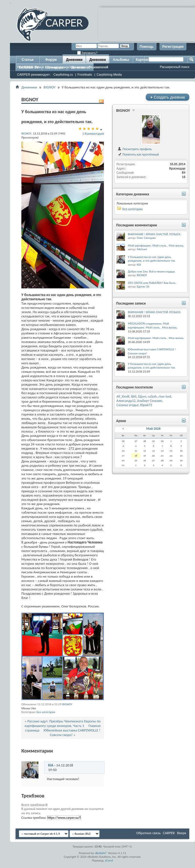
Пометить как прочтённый (138, 154)
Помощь (147, 47)
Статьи (28, 60)
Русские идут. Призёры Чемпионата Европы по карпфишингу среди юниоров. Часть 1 (63, 723)
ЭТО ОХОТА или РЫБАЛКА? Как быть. (152, 283)
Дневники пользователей (90, 67)
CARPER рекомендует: (34, 75)
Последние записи (31, 67)
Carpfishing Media (109, 75)
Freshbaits (85, 75)
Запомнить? (87, 53)
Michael (142, 249)
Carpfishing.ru (63, 75)
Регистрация (173, 47)
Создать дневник (168, 97)
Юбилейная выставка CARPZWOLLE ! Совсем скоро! (72, 732)
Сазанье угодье (127, 405)
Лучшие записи (58, 67)
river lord (165, 396)
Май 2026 (153, 429)
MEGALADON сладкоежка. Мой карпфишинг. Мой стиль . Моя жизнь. (153, 325)
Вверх (182, 833)
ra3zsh (152, 396)
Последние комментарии (137, 225)
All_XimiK (123, 396)
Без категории (46, 712)
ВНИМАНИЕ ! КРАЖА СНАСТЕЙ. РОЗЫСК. (154, 234)
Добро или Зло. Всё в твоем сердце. (152, 271)
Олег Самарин (146, 238)
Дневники (74, 60)
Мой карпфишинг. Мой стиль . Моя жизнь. (156, 246)
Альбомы (121, 60)
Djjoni (142, 396)
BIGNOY (50, 87)
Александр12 (126, 401)
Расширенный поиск (175, 67)
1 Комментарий (93, 134)
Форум (51, 60)
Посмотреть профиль (135, 149)
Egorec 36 (143, 287)
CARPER (169, 833)
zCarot (109, 860)
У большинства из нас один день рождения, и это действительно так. (152, 259)
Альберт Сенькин (150, 401)
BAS (134, 396)
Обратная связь (148, 833)
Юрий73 (146, 405)
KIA (51, 765)
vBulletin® (101, 853)
